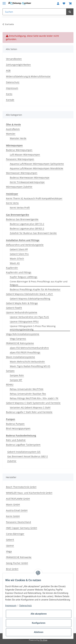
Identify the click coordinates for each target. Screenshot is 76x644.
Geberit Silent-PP (19, 249)
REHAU (10, 385)
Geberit (10, 540)
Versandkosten (14, 59)
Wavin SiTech (17, 259)
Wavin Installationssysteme (20, 357)
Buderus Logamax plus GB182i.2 (27, 228)
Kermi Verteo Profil (20, 208)
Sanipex (10, 371)
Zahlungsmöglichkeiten (18, 65)
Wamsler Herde (18, 138)
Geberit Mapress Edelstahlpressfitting (30, 299)
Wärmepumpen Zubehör (19, 187)
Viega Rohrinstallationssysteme (23, 334)
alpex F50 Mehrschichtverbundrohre (29, 348)
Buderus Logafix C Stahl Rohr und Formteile (29, 412)
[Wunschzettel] (64, 3)
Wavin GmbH (13, 504)
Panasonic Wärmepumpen (20, 159)
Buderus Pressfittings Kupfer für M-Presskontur (35, 289)
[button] (58, 3)
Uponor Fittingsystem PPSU (24, 322)
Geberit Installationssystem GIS (24, 452)
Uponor (10, 545)
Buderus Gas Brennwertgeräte (22, 219)
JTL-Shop (43, 640)
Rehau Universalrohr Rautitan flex (28, 394)
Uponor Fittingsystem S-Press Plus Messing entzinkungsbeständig (33, 328)
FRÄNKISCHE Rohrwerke (19, 557)
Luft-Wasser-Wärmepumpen (25, 155)
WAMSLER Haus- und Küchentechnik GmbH (29, 493)
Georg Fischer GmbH (17, 563)
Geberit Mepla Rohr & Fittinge (22, 303)
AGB (8, 71)
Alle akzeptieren (39, 614)
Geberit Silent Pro (19, 254)
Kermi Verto (12, 203)
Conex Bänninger (15, 534)
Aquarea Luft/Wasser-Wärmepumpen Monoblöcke (36, 168)
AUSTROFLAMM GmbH (18, 499)
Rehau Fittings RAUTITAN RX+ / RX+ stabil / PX (34, 398)
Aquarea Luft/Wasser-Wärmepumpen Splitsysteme (37, 164)
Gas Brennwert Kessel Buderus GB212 (28, 456)
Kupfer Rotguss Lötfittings (24, 277)
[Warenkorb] (70, 3)
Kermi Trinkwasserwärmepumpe (27, 182)
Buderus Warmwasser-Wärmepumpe (30, 177)
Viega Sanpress (18, 339)
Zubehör (12, 461)
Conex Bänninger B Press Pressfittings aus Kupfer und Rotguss (39, 283)
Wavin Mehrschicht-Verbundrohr (27, 362)
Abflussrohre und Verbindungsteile (25, 245)
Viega (9, 551)
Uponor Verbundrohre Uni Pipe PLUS (29, 317)
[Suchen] (34, 12)
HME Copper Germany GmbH (21, 528)
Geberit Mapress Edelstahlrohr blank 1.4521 (30, 294)
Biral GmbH (12, 569)
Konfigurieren (39, 623)
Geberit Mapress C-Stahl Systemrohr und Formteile (33, 403)
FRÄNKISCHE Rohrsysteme (20, 343)
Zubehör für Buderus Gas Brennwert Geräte (33, 233)
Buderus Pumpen (15, 424)
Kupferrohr (12, 268)
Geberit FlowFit (14, 308)
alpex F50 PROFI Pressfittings (25, 352)
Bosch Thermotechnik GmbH (21, 487)
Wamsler (11, 134)
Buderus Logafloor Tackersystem (23, 445)
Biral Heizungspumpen (18, 428)
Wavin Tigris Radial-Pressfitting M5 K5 (30, 366)
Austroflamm (13, 129)
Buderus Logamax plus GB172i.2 (27, 224)
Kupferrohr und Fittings (19, 272)
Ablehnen (39, 632)
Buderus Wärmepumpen (19, 150)
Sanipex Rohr (17, 375)
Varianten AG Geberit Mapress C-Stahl (30, 407)
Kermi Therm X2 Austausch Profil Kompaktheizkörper (34, 198)
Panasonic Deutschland (18, 522)
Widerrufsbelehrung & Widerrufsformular (28, 76)
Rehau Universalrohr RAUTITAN (27, 389)
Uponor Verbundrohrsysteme (22, 312)
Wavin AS (15, 263)
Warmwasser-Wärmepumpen (22, 173)
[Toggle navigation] (4, 2)
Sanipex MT (16, 380)
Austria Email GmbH (17, 510)
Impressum (12, 88)
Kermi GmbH (13, 516)
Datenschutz (13, 82)
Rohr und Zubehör (16, 440)
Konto (9, 94)
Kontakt (10, 100)
